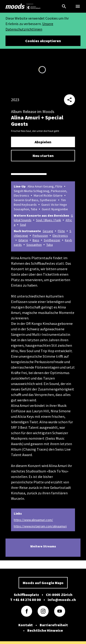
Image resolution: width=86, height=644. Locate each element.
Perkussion (40, 236)
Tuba (50, 245)
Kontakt (26, 625)
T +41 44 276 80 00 (25, 600)
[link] (15, 6)
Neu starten (43, 156)
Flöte (61, 231)
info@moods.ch (62, 600)
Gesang (48, 231)
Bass (36, 240)
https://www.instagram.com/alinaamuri (40, 526)
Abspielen (43, 142)
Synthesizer (52, 240)
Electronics (60, 236)
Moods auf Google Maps (43, 583)
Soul (23, 225)
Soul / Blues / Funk (49, 220)
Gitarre (23, 240)
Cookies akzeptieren (43, 41)
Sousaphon (34, 245)
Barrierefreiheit (54, 625)
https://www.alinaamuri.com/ (33, 520)
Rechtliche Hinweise (45, 630)
